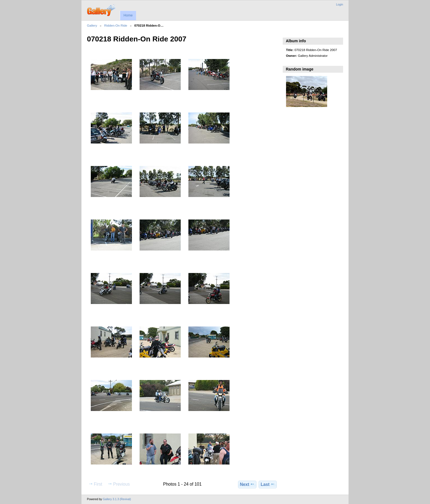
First (95, 484)
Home (128, 15)
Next (247, 484)
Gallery (92, 25)
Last (268, 484)
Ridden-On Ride (116, 25)
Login (340, 5)
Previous (119, 484)
